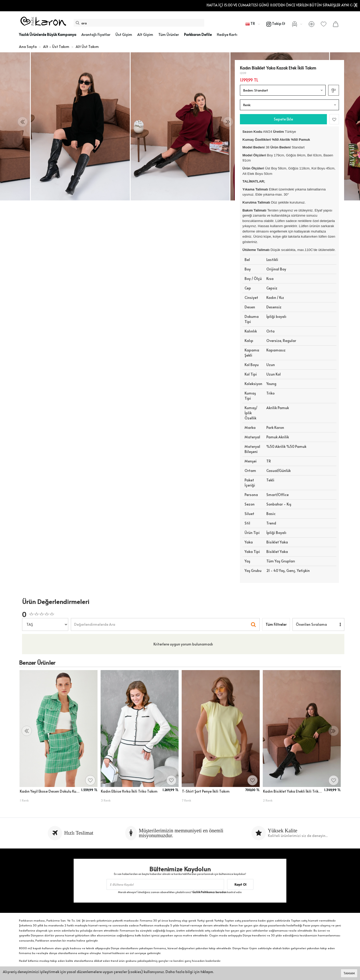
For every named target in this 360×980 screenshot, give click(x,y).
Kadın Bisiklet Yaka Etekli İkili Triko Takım (293, 791)
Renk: (247, 105)
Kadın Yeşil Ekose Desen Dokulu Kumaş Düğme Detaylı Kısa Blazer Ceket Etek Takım (50, 791)
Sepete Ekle (283, 119)
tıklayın (207, 972)
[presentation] (23, 122)
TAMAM (349, 973)
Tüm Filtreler (276, 624)
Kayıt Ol (240, 884)
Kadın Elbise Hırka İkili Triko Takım (129, 791)
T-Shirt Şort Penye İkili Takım (206, 791)
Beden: (256, 90)
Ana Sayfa (28, 47)
